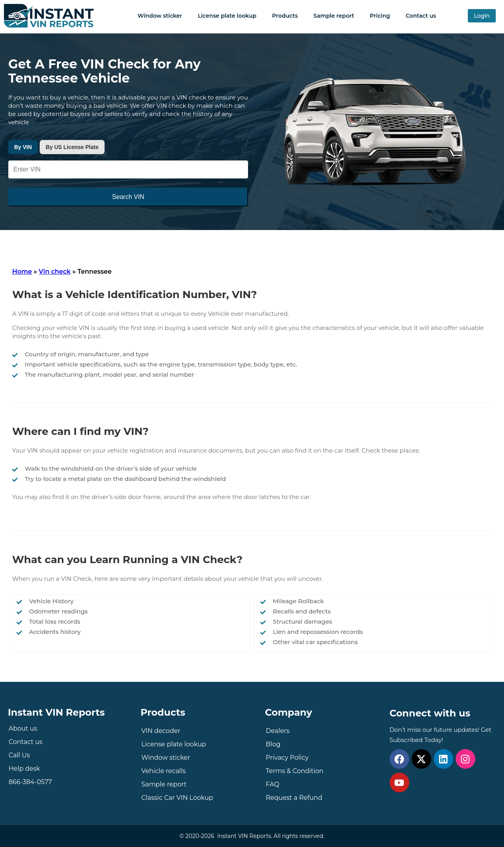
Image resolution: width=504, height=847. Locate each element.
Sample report (334, 16)
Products (285, 16)
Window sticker (160, 16)
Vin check (55, 272)
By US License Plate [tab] (72, 147)
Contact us (421, 16)
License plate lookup (227, 16)
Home (22, 272)
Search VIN (128, 197)
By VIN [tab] (23, 147)
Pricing (380, 16)
